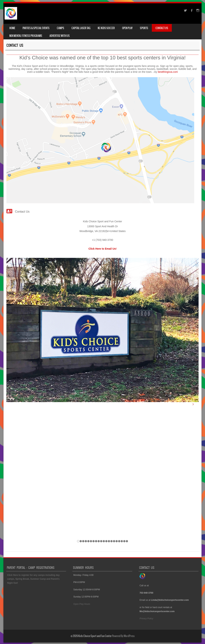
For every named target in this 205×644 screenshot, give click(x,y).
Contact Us (162, 28)
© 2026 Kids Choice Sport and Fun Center (91, 636)
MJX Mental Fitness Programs (26, 36)
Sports (144, 28)
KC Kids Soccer (106, 28)
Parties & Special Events (36, 28)
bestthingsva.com (168, 72)
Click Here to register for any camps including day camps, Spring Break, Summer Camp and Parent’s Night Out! (33, 579)
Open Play (127, 28)
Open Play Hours (82, 604)
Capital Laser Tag (81, 28)
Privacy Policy (146, 619)
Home (12, 28)
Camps (61, 28)
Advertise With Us (60, 36)
